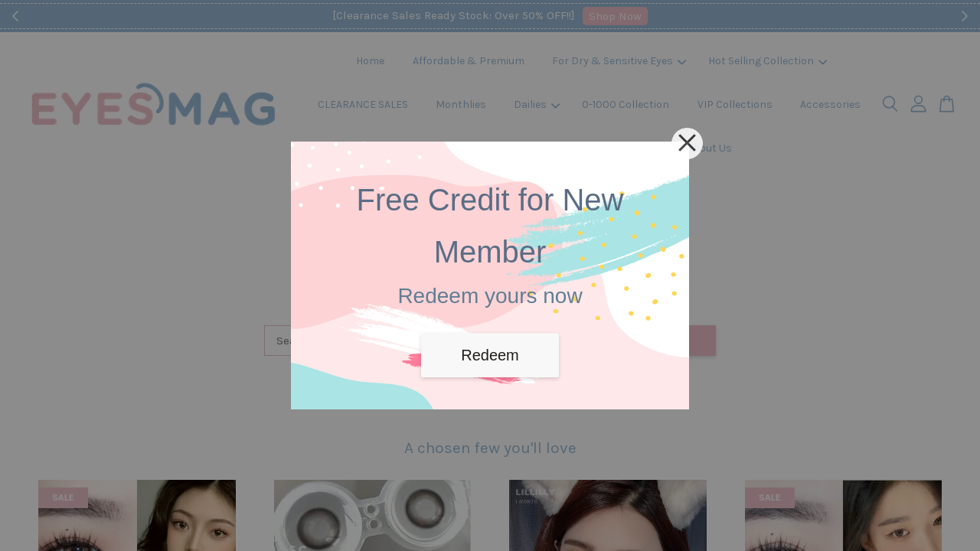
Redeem (490, 355)
